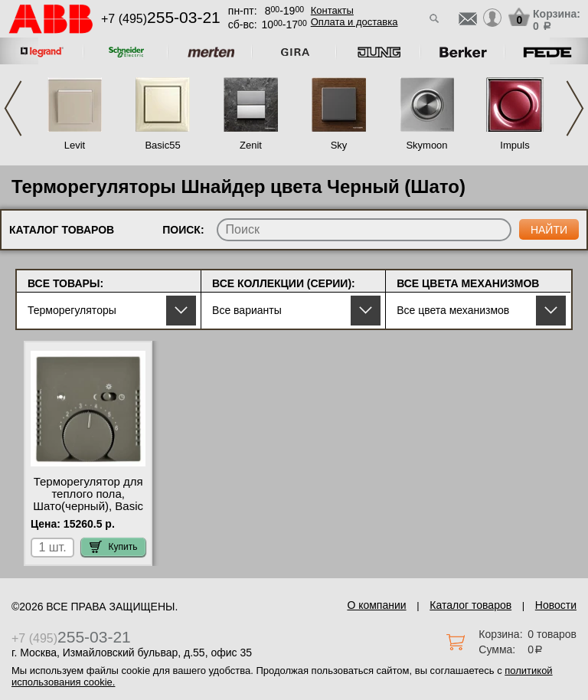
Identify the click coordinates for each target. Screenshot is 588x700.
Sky (339, 145)
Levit (75, 145)
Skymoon (426, 145)
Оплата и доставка (354, 22)
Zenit (251, 145)
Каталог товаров (470, 605)
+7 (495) (161, 19)
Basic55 (162, 145)
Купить (113, 547)
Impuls (514, 145)
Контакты (332, 10)
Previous (13, 108)
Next (575, 108)
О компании (376, 605)
